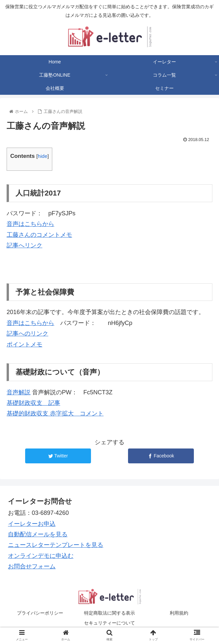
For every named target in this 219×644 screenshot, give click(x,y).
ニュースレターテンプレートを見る (56, 545)
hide (43, 156)
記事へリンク (24, 245)
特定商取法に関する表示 (109, 613)
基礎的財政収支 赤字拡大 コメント (55, 413)
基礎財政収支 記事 (33, 403)
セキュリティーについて (109, 623)
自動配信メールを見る (38, 534)
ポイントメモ (24, 344)
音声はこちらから (30, 224)
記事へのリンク (27, 334)
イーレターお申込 (32, 524)
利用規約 (179, 613)
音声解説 (19, 392)
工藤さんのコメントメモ (39, 235)
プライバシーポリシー (40, 613)
